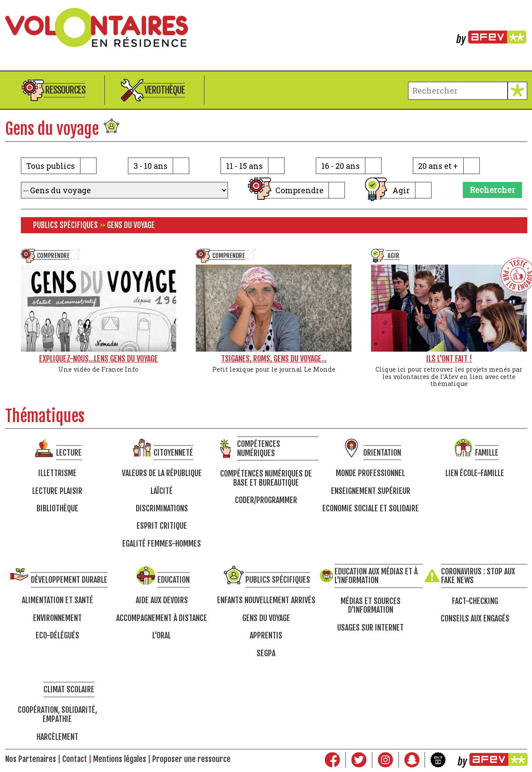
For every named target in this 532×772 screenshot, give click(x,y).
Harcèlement (57, 737)
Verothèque (165, 90)
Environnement (57, 618)
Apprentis (266, 636)
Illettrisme (57, 473)
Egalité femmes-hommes (162, 544)
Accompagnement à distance (162, 618)
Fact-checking (475, 601)
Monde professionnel (370, 473)
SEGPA (266, 653)
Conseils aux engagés (475, 619)
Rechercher (492, 190)
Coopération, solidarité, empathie (57, 714)
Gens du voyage (266, 618)
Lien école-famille (475, 473)
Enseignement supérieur (371, 491)
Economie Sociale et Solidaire (371, 509)
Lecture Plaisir (57, 491)
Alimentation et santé (57, 600)
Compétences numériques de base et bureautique (266, 478)
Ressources (65, 90)
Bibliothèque (57, 509)
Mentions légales (120, 759)
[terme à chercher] (458, 91)
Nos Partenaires (31, 759)
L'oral (162, 636)
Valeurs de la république (162, 473)
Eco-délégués (57, 636)
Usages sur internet (370, 628)
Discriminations (162, 509)
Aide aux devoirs (162, 600)
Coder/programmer (266, 500)
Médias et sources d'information (371, 606)
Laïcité (162, 491)
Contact (75, 759)
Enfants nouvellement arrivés (266, 600)
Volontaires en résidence (266, 27)
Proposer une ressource (191, 759)
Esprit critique (162, 526)
